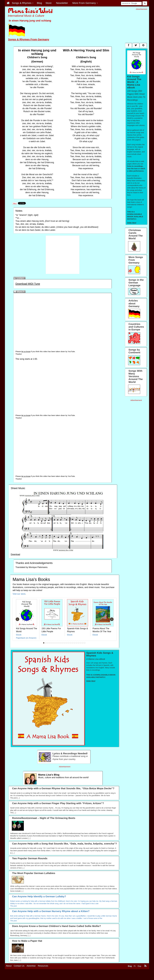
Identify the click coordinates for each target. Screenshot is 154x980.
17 (77, 643)
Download (15, 554)
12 (66, 643)
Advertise (31, 975)
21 (85, 643)
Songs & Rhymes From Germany (29, 39)
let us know (26, 352)
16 (74, 643)
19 (81, 643)
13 (68, 643)
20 (83, 643)
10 (62, 643)
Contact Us (19, 975)
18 (79, 643)
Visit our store (19, 594)
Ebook (19, 635)
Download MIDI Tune (28, 284)
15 (72, 643)
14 (70, 643)
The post (13, 906)
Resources (43, 975)
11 (64, 643)
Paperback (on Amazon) (26, 638)
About (9, 975)
